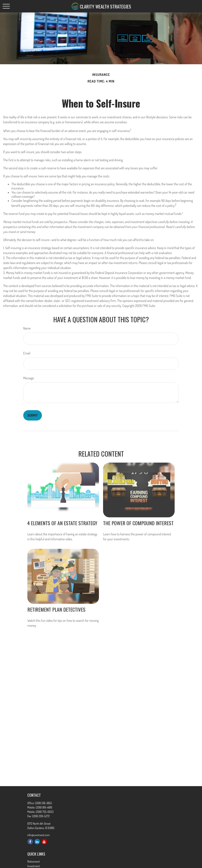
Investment (34, 866)
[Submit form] (33, 415)
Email (27, 353)
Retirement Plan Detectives (56, 609)
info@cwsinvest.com (39, 835)
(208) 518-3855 (44, 803)
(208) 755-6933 (45, 812)
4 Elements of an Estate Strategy (62, 523)
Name (27, 328)
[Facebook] (30, 842)
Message (29, 378)
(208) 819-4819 (44, 807)
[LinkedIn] (37, 842)
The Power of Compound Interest (138, 523)
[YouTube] (44, 842)
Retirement (34, 861)
